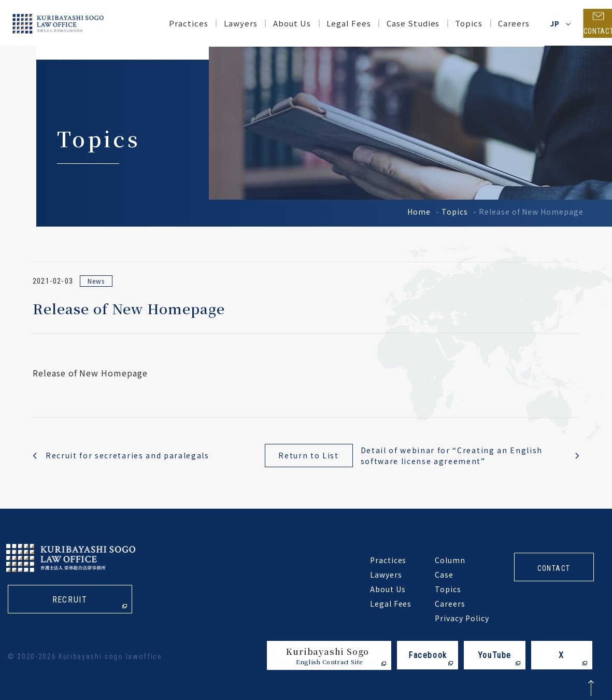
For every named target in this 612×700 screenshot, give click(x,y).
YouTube (495, 655)
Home (419, 212)
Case (444, 575)
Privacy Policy (462, 618)
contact (554, 568)
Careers (497, 23)
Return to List (309, 455)
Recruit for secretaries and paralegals (127, 455)
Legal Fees (332, 23)
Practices (172, 23)
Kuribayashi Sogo (328, 656)
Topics (455, 212)
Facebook (428, 655)
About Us (275, 23)
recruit (70, 600)
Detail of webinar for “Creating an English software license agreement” (452, 456)
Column (450, 560)
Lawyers (223, 23)
